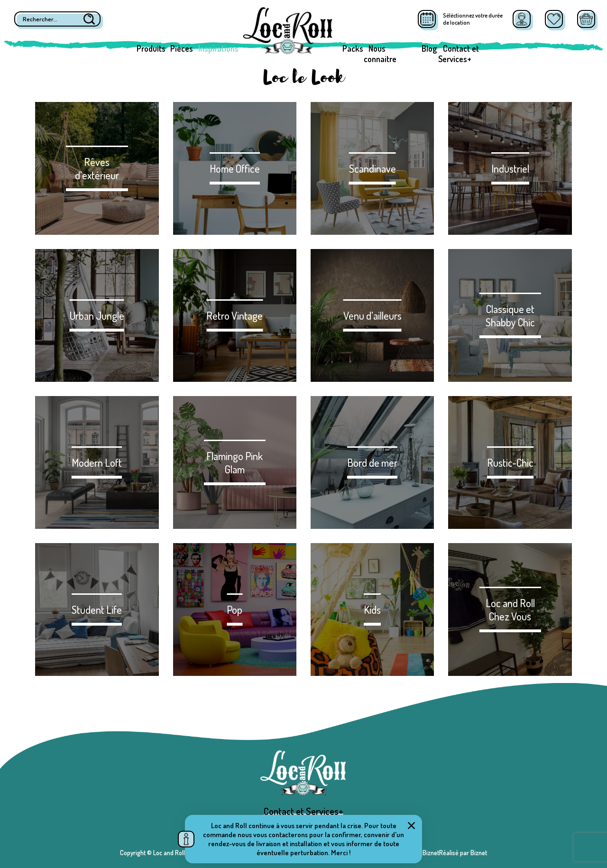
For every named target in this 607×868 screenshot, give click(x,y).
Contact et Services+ (459, 54)
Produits (151, 48)
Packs (353, 48)
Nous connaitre (380, 54)
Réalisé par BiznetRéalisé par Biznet (439, 853)
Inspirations (218, 48)
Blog (429, 48)
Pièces (182, 48)
